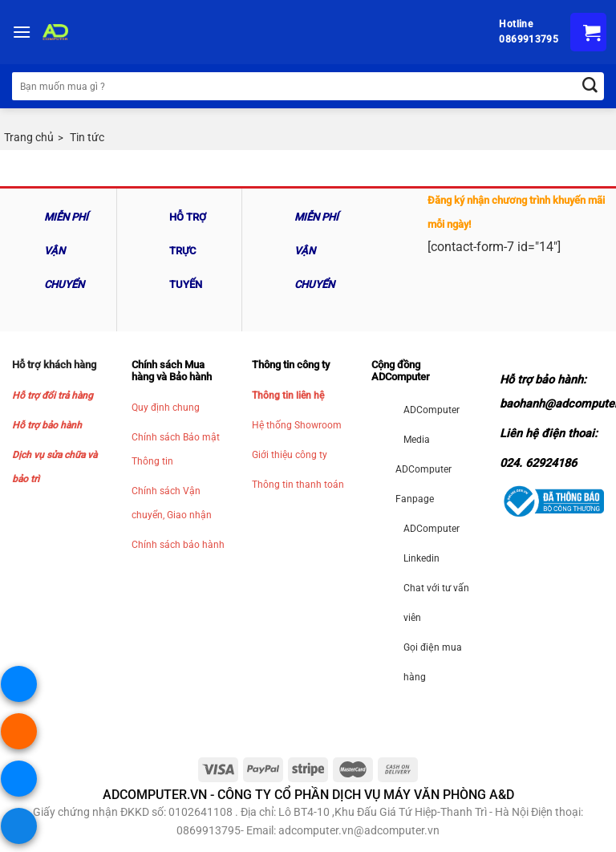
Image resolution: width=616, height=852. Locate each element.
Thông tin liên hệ (288, 396)
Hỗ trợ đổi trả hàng (53, 396)
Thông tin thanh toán (298, 485)
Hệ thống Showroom (297, 425)
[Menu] (22, 32)
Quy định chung (166, 408)
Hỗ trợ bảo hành (47, 425)
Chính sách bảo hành (178, 545)
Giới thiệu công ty (290, 455)
